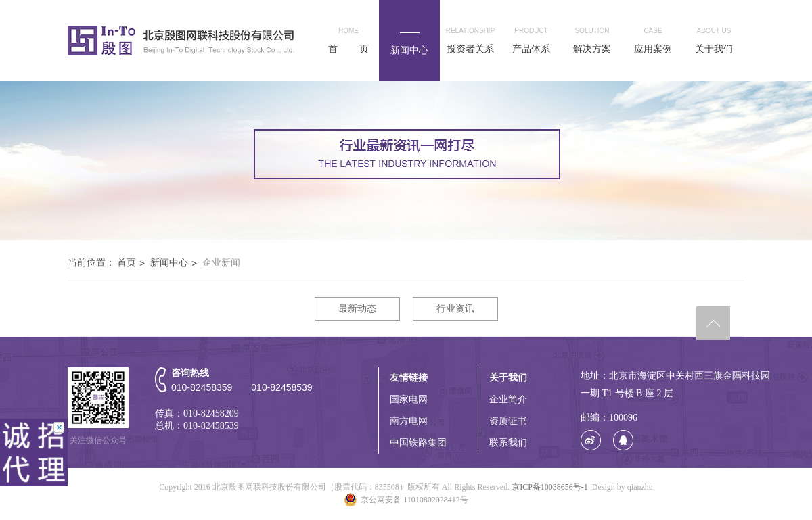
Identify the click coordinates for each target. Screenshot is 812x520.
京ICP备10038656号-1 (550, 487)
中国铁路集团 (418, 443)
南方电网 (409, 421)
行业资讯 (455, 309)
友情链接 (409, 378)
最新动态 (357, 309)
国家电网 (409, 399)
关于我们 (508, 378)
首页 (127, 263)
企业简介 (508, 399)
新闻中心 (169, 263)
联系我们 (508, 443)
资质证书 (508, 421)
